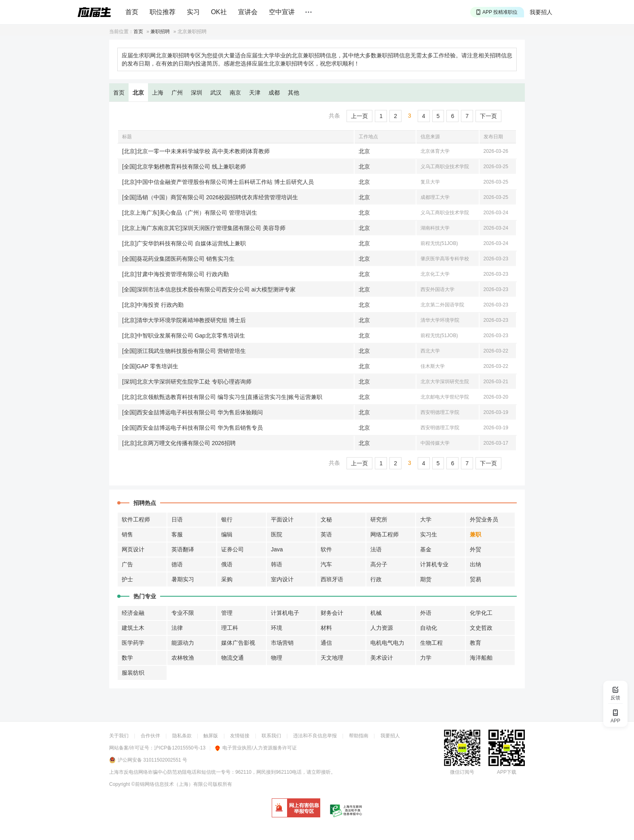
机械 (376, 613)
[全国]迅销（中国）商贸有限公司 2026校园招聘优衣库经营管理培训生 (210, 197)
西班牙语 (332, 579)
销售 (127, 534)
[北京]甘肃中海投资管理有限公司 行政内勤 (175, 274)
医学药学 (133, 643)
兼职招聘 (160, 32)
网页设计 (133, 549)
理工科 (230, 628)
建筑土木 (133, 628)
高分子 (379, 564)
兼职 (475, 534)
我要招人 (541, 12)
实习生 (429, 534)
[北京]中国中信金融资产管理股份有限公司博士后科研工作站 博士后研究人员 (218, 182)
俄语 (227, 564)
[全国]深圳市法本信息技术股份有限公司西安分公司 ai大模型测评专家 (209, 289)
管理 (227, 613)
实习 (193, 12)
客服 (177, 534)
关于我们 (119, 736)
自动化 (429, 628)
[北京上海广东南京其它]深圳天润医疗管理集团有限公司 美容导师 (204, 228)
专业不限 (183, 613)
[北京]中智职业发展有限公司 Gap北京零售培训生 (184, 336)
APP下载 (507, 772)
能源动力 (183, 643)
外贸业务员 (484, 519)
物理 (277, 658)
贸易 (475, 579)
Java (277, 549)
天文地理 (332, 658)
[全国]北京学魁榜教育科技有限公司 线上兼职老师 (184, 167)
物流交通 (232, 658)
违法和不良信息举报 (315, 736)
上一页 (359, 116)
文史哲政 (481, 628)
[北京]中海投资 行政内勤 (153, 305)
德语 (177, 564)
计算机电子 (285, 613)
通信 (326, 643)
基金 (426, 549)
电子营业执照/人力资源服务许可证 (256, 748)
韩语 (277, 564)
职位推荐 (163, 12)
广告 (127, 564)
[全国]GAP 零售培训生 (150, 366)
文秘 (326, 519)
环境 (277, 628)
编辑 (227, 534)
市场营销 (282, 643)
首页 (132, 12)
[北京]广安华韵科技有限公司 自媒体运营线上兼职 (184, 243)
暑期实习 (183, 579)
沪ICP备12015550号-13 (180, 748)
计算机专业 (434, 564)
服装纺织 (133, 673)
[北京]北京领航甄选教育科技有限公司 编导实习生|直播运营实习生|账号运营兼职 (222, 397)
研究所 (379, 519)
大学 (426, 519)
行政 (376, 579)
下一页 (488, 116)
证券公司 (232, 549)
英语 (326, 534)
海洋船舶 (481, 658)
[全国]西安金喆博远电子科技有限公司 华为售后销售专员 (192, 428)
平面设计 (282, 519)
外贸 (475, 549)
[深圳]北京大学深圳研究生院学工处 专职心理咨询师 (187, 382)
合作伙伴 (150, 736)
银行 (227, 519)
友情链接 (240, 736)
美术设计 (382, 658)
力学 (426, 658)
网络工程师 (385, 534)
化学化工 (481, 613)
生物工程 (431, 643)
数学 (127, 658)
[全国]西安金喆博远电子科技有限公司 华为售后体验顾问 (192, 412)
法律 (177, 628)
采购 (227, 579)
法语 (376, 549)
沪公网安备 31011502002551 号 (152, 760)
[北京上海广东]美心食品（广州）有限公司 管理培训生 (190, 213)
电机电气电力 (387, 643)
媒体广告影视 (238, 643)
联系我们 (271, 736)
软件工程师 (136, 519)
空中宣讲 (282, 12)
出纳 (475, 564)
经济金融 (133, 613)
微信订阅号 (462, 772)
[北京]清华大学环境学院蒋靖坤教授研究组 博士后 (184, 320)
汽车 (326, 564)
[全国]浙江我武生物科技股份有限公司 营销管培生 (184, 351)
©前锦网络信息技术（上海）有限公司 (172, 784)
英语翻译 (183, 549)
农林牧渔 (183, 658)
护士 (127, 579)
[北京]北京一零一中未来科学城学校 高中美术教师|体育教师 (196, 151)
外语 (426, 613)
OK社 (219, 12)
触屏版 (211, 736)
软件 (326, 549)
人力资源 (382, 628)
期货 (426, 579)
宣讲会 (248, 12)
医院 (277, 534)
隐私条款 (182, 736)
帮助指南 (359, 736)
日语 (177, 519)
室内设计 (282, 579)
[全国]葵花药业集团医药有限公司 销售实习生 (178, 259)
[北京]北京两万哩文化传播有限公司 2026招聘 (179, 443)
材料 (326, 628)
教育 (475, 643)
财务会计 (332, 613)
